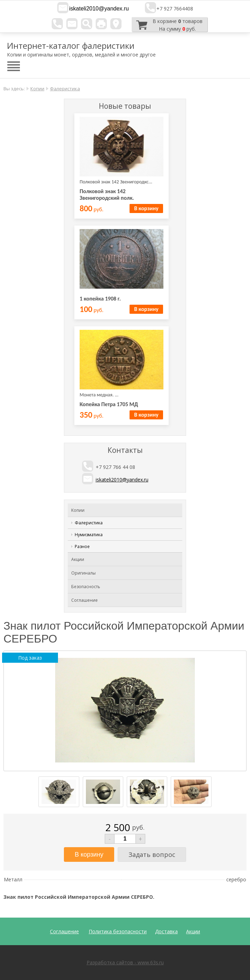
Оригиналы (83, 573)
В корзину (146, 208)
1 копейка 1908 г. (100, 299)
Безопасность (86, 587)
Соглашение (84, 600)
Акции (78, 559)
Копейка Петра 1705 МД (109, 404)
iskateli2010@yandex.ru (99, 9)
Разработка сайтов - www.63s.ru (125, 962)
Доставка (166, 931)
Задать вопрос (152, 854)
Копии (37, 89)
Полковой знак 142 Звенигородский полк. (107, 195)
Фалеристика (65, 89)
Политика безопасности (118, 931)
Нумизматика (89, 535)
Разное (82, 546)
